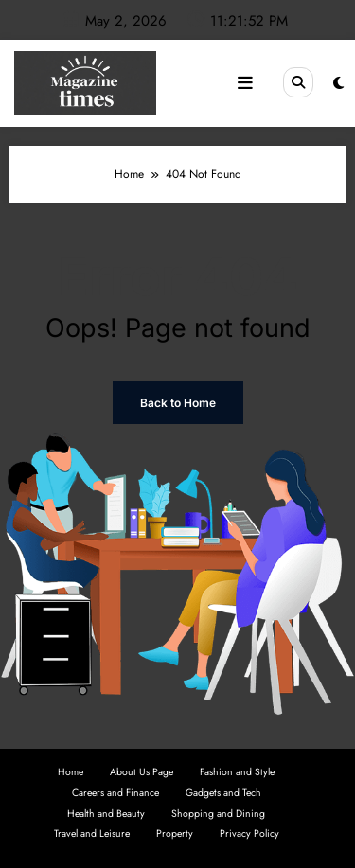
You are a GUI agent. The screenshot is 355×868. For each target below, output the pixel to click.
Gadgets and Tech (223, 793)
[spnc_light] (338, 83)
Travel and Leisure (92, 833)
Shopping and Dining (218, 814)
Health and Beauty (106, 814)
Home (71, 772)
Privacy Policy (249, 833)
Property (175, 833)
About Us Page (142, 772)
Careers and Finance (115, 793)
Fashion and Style (237, 772)
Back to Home (178, 403)
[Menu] (245, 83)
